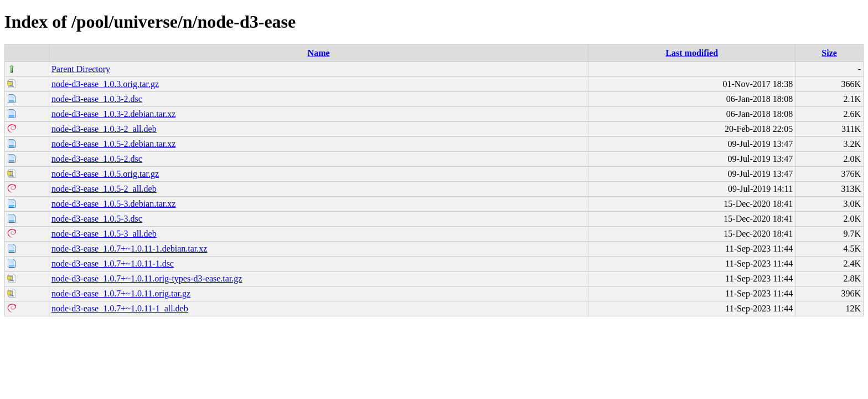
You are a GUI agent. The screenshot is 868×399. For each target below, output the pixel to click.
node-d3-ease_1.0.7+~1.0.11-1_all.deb (120, 308)
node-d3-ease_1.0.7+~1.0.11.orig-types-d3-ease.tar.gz (147, 278)
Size (829, 53)
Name (319, 53)
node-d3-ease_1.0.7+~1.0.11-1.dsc (113, 264)
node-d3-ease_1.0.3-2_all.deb (104, 129)
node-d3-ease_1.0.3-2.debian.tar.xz (113, 114)
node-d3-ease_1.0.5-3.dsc (97, 219)
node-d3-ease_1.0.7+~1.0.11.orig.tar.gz (121, 293)
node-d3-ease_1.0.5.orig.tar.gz (105, 174)
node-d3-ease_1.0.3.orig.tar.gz (105, 84)
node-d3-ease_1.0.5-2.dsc (97, 159)
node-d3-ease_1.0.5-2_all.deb (104, 189)
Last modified (692, 53)
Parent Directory (81, 69)
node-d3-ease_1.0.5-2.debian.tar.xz (113, 144)
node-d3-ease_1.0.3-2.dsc (97, 99)
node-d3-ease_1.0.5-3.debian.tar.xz (113, 204)
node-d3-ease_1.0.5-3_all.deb (104, 234)
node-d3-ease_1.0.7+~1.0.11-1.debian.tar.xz (129, 249)
